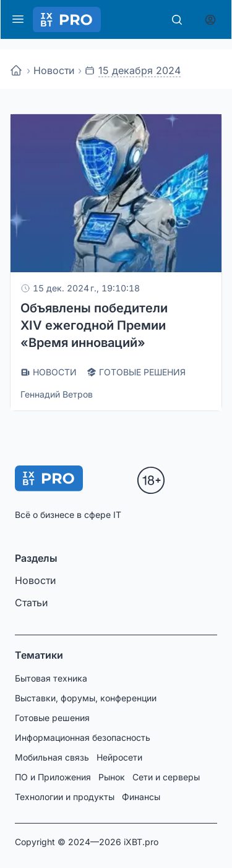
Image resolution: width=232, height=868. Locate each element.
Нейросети (119, 757)
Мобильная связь (52, 757)
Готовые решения (52, 718)
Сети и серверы (166, 777)
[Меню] (18, 19)
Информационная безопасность (83, 737)
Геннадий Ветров (57, 394)
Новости (54, 70)
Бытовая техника (51, 678)
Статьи (31, 603)
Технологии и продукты (65, 797)
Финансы (141, 797)
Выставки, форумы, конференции (86, 698)
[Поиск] (177, 20)
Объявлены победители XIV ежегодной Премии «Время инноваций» (94, 325)
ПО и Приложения (53, 777)
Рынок (112, 777)
